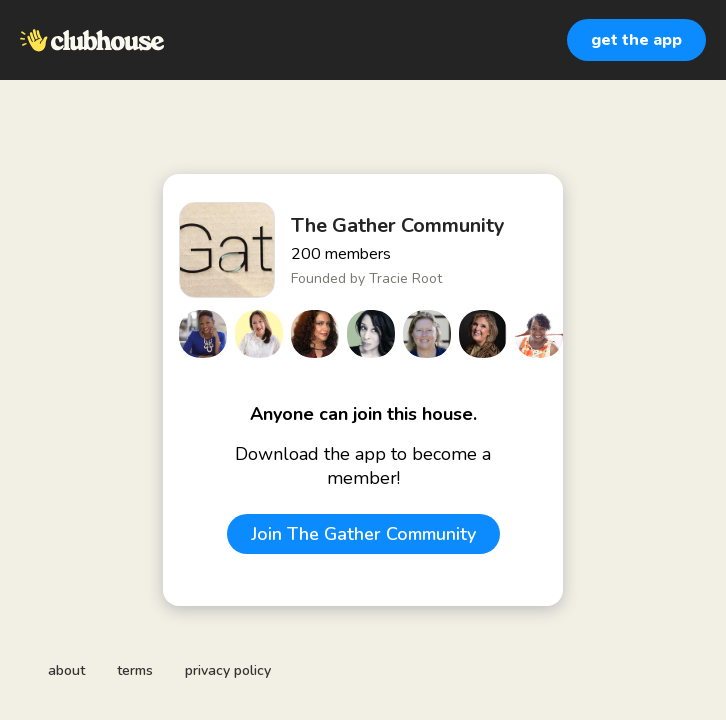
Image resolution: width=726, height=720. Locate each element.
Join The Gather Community (363, 534)
